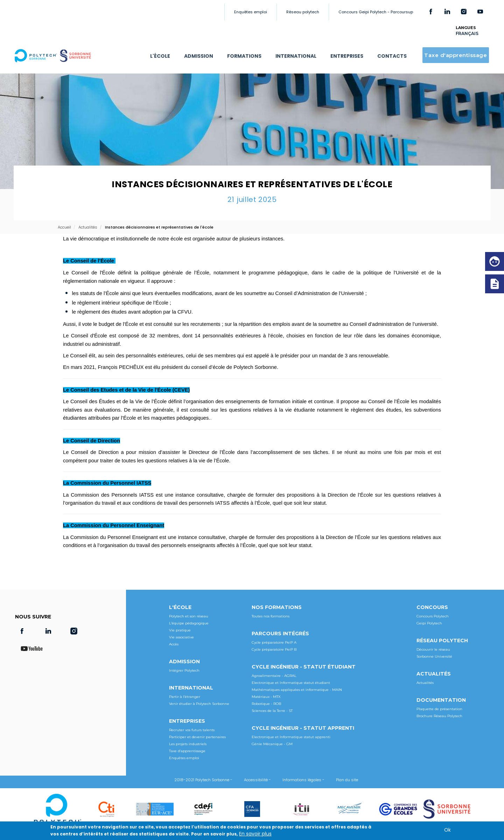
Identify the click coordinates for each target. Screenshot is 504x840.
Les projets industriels (188, 744)
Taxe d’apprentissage (187, 751)
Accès (174, 644)
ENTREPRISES (347, 56)
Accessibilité (256, 780)
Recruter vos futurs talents (192, 730)
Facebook (431, 12)
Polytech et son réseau (189, 616)
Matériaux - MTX (266, 697)
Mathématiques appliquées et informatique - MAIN (297, 690)
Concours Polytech (433, 616)
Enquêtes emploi (251, 12)
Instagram (464, 12)
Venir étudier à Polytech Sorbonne (199, 704)
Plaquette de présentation (439, 709)
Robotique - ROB (266, 704)
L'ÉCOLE (160, 56)
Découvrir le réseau (433, 649)
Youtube (480, 12)
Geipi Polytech (429, 623)
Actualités (425, 683)
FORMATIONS (244, 56)
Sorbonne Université (434, 656)
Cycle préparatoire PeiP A (274, 642)
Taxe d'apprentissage (456, 55)
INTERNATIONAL (296, 56)
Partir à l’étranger (185, 697)
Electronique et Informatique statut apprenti (291, 737)
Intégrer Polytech (184, 670)
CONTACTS (392, 56)
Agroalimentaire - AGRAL (274, 676)
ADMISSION (199, 56)
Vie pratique (180, 630)
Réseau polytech (303, 12)
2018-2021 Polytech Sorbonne (202, 780)
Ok (447, 830)
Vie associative (181, 637)
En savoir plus (255, 834)
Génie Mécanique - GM (272, 744)
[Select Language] (473, 33)
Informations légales (302, 780)
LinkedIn (447, 12)
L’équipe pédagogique (189, 623)
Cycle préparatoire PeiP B (274, 649)
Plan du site (347, 780)
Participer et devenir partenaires (197, 737)
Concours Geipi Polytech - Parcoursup (376, 12)
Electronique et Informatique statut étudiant (291, 683)
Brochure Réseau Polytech (439, 716)
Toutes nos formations (271, 616)
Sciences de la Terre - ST (272, 711)
